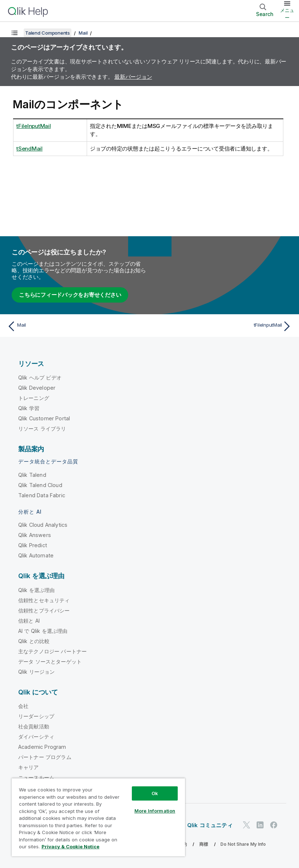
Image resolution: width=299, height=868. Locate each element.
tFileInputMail (34, 126)
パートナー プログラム (45, 757)
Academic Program (42, 747)
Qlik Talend (32, 475)
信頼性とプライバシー (44, 610)
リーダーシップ (36, 716)
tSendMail (29, 149)
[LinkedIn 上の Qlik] (260, 825)
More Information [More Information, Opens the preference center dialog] (155, 811)
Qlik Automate (36, 555)
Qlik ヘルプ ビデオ (40, 377)
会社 (23, 706)
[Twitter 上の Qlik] (247, 825)
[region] (98, 817)
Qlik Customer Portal (44, 418)
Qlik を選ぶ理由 (37, 590)
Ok (155, 793)
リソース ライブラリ (42, 429)
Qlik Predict (33, 545)
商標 (204, 844)
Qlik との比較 (34, 641)
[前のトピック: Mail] (76, 326)
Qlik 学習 (29, 408)
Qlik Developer (37, 388)
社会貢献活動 (34, 726)
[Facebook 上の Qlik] (274, 825)
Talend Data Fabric (42, 495)
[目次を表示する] (15, 33)
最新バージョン (133, 77)
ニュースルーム (36, 777)
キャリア (29, 767)
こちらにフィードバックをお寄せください (70, 295)
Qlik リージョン (37, 672)
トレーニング (34, 398)
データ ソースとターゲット (50, 661)
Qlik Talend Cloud (40, 485)
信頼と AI (29, 621)
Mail (83, 33)
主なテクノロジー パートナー (52, 651)
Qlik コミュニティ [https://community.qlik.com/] (210, 825)
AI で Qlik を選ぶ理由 (43, 631)
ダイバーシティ (36, 737)
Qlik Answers (35, 535)
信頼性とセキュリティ (44, 600)
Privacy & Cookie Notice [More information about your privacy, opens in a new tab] (70, 846)
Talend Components (48, 33)
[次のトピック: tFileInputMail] (223, 326)
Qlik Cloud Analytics (43, 525)
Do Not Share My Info (243, 844)
